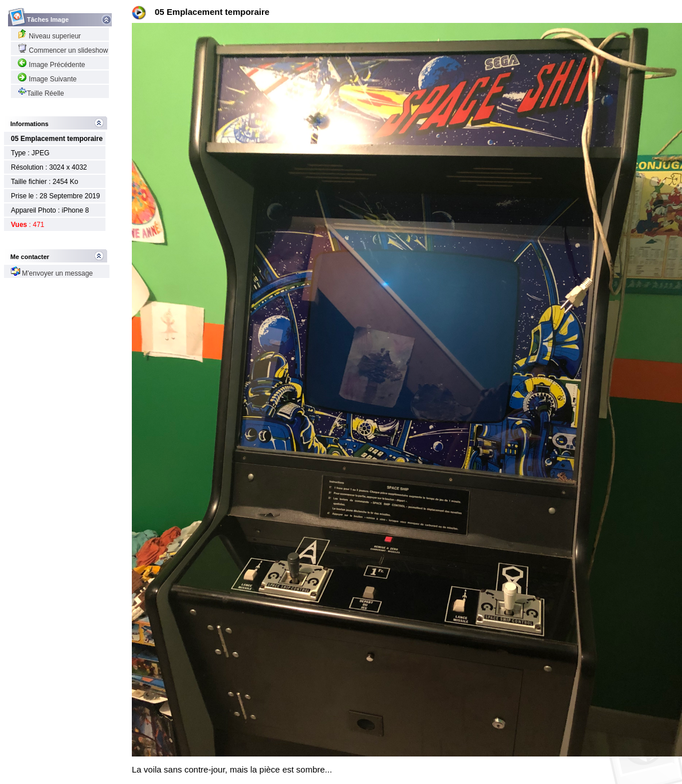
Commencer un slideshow (63, 50)
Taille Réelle (41, 93)
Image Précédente (51, 65)
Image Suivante (47, 79)
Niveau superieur (49, 36)
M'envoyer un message (52, 273)
